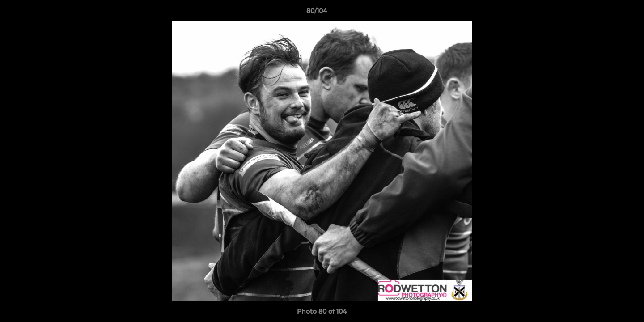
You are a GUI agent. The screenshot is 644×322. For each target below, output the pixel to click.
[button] (606, 13)
